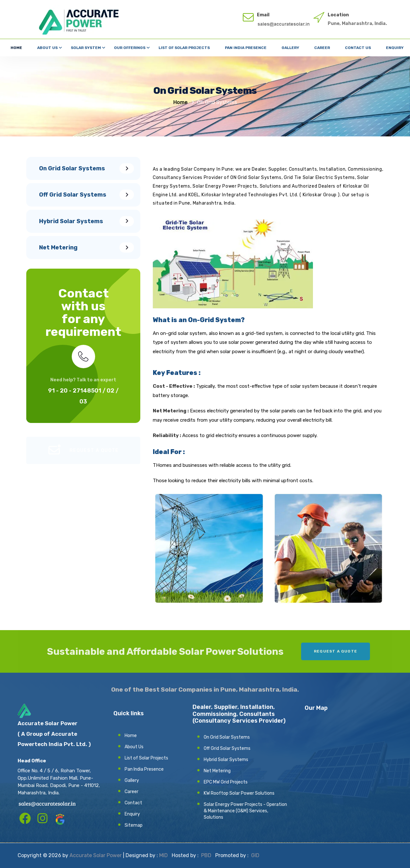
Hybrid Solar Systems (226, 760)
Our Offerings (130, 48)
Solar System (86, 48)
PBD (206, 855)
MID (164, 855)
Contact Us (358, 48)
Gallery (290, 48)
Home (16, 48)
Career (322, 48)
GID (255, 855)
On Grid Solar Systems (227, 737)
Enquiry (395, 48)
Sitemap (134, 825)
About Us (47, 48)
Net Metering (217, 771)
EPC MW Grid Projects (226, 782)
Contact (133, 803)
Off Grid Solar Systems (227, 748)
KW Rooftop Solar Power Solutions (239, 793)
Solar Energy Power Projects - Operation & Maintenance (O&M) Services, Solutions (245, 811)
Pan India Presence (246, 48)
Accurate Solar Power (96, 855)
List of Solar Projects (184, 48)
